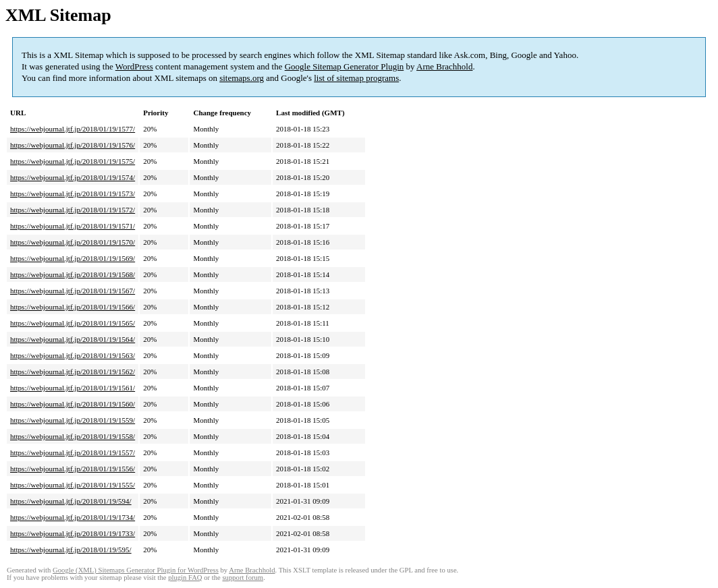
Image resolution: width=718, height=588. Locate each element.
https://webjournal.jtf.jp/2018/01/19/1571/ (73, 226)
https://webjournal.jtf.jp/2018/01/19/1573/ (73, 194)
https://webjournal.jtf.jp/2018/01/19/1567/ (73, 291)
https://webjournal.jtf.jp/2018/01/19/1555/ (73, 485)
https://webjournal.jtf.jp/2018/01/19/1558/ (73, 436)
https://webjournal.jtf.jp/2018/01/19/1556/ (73, 469)
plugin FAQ (185, 578)
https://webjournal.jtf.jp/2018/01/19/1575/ (73, 161)
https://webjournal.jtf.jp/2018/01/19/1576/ (73, 145)
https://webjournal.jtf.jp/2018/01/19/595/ (71, 550)
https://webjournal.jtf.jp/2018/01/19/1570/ (73, 242)
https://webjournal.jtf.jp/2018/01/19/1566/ (73, 307)
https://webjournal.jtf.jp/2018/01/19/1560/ (73, 404)
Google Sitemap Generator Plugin (344, 66)
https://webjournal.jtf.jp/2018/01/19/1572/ (73, 210)
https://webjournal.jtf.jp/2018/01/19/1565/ (73, 323)
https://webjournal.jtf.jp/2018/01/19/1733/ (73, 533)
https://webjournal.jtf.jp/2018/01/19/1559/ (73, 420)
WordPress (134, 66)
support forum (243, 578)
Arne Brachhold (444, 66)
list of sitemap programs (356, 78)
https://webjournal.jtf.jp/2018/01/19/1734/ (73, 517)
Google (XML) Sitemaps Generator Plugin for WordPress (136, 570)
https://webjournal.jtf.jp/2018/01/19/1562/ (73, 372)
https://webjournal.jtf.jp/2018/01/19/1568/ (73, 274)
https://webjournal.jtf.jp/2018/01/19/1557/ (73, 452)
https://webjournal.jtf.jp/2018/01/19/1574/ (73, 177)
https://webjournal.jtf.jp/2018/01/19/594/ (71, 501)
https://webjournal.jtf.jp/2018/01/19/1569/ (73, 258)
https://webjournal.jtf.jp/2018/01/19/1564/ (73, 339)
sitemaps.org (242, 78)
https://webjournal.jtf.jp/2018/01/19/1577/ (73, 129)
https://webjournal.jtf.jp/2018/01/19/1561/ (73, 388)
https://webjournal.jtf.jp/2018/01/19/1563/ (73, 355)
